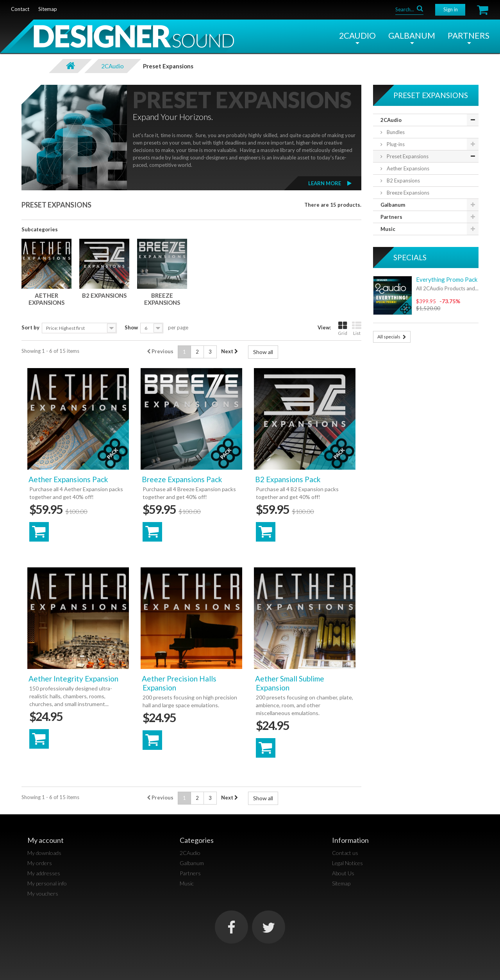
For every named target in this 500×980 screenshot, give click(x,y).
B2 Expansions (104, 295)
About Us (343, 873)
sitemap (48, 9)
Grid (343, 328)
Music (388, 229)
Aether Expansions (46, 299)
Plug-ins (395, 144)
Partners (469, 35)
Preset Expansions (407, 156)
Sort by (30, 327)
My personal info (47, 883)
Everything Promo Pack (447, 279)
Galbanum (412, 35)
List (357, 328)
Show (131, 327)
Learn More (325, 183)
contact (20, 9)
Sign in (451, 9)
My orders (40, 863)
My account (46, 840)
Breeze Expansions (162, 299)
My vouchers (43, 893)
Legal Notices (347, 863)
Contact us (345, 853)
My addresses (44, 873)
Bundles (395, 132)
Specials (410, 257)
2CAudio (357, 35)
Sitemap (341, 883)
